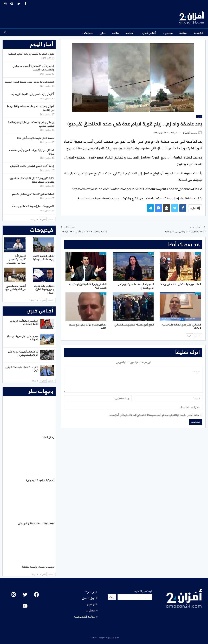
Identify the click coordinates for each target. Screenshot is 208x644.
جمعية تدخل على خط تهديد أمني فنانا (36, 138)
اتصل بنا (91, 610)
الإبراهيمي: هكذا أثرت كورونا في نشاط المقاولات (24, 322)
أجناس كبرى (149, 33)
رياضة (116, 33)
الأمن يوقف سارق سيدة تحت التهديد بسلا (33, 206)
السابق (198, 335)
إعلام (151, 253)
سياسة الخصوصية (85, 616)
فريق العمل (89, 598)
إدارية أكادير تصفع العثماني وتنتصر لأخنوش (32, 166)
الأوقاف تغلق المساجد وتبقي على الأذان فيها (185, 231)
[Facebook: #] (36, 595)
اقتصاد (130, 33)
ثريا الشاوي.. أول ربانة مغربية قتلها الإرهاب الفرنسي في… (23, 353)
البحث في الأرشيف (143, 591)
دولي (103, 33)
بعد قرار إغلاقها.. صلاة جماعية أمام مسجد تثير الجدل (84, 231)
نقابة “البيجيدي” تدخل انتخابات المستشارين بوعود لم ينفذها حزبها (32, 180)
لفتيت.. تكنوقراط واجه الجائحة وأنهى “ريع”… (22, 368)
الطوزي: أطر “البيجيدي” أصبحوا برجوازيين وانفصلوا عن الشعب (33, 67)
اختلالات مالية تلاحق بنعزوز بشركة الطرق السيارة (29, 81)
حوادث (103, 294)
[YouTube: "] (25, 606)
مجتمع (169, 33)
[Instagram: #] (14, 595)
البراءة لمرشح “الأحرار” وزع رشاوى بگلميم (33, 194)
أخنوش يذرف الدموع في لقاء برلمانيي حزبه (33, 94)
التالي (190, 335)
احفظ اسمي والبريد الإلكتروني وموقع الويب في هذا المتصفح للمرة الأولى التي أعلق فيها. (154, 415)
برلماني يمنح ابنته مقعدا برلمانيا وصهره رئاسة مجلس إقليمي (31, 124)
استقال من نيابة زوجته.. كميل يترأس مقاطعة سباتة (32, 152)
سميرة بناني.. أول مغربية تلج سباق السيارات (22, 338)
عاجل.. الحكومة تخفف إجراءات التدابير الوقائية (31, 53)
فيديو (199, 117)
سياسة (183, 33)
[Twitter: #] (25, 595)
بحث (112, 597)
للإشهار (91, 604)
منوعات (89, 33)
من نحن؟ (90, 592)
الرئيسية (198, 33)
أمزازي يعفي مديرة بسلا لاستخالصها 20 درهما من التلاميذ (31, 108)
